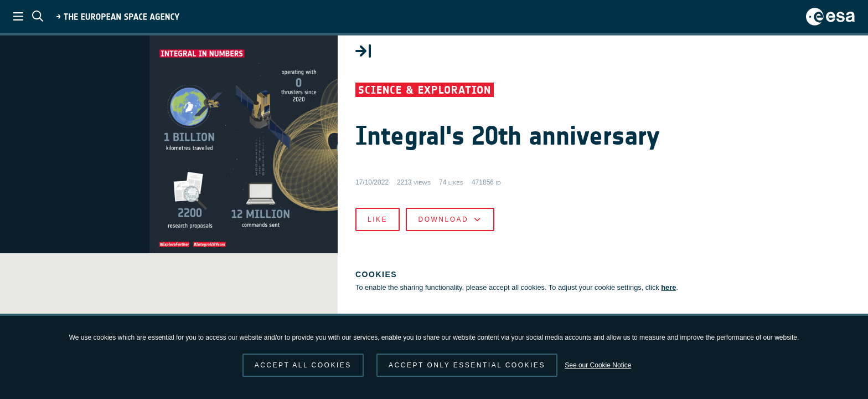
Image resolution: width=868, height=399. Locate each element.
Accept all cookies (303, 365)
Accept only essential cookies (467, 365)
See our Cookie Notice (598, 365)
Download (680, 266)
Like (608, 266)
